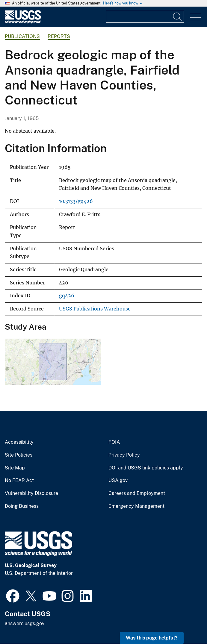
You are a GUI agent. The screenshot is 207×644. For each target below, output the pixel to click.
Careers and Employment (137, 493)
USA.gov (118, 481)
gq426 (67, 296)
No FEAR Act (19, 481)
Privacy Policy (124, 455)
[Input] (145, 17)
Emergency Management (136, 506)
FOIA (114, 442)
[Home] (23, 22)
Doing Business (22, 506)
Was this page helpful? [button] (152, 638)
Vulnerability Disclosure (31, 493)
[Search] (178, 17)
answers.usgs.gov (25, 623)
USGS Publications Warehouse (95, 309)
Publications (22, 36)
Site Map (15, 468)
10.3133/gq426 (76, 201)
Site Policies (19, 455)
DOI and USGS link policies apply (146, 468)
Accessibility (19, 442)
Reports (59, 36)
